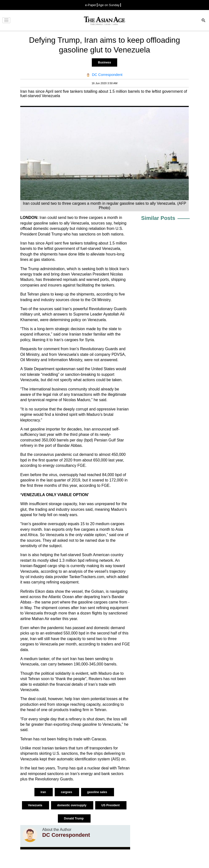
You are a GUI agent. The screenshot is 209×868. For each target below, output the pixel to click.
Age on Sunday (109, 5)
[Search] (204, 21)
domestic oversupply (72, 805)
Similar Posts (158, 218)
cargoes (67, 792)
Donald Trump (74, 818)
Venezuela (36, 805)
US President (111, 805)
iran (44, 792)
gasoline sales (98, 792)
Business (104, 62)
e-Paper (91, 5)
